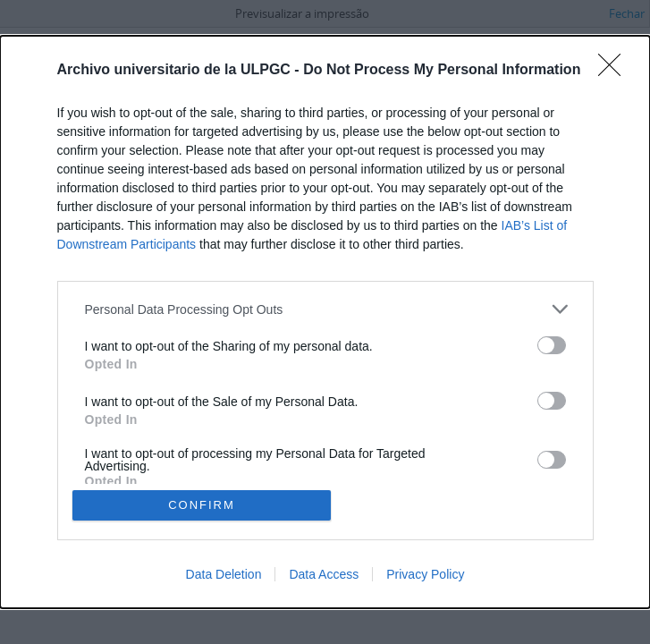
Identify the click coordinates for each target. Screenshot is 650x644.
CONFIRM (202, 505)
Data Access (324, 574)
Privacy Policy (425, 574)
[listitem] (325, 309)
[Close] (615, 71)
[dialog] (325, 322)
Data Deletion (224, 574)
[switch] (552, 345)
